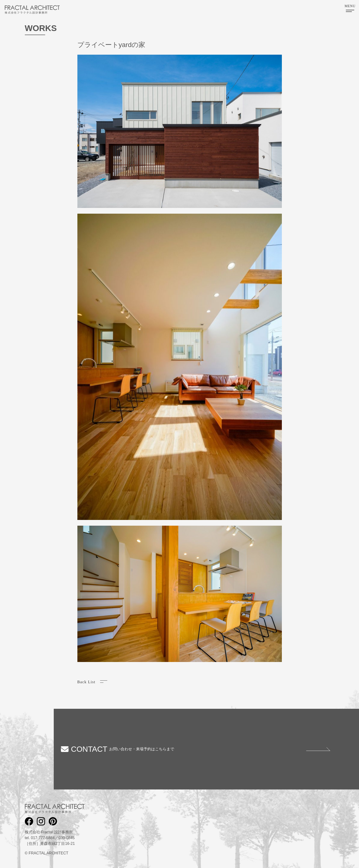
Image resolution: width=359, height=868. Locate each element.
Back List (86, 682)
